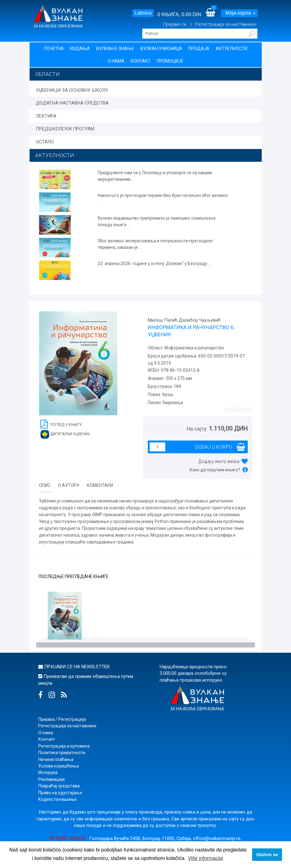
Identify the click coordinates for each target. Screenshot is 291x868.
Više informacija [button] (206, 858)
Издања (80, 49)
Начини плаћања (56, 759)
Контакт (141, 61)
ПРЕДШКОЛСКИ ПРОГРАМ (65, 129)
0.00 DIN (191, 14)
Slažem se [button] (267, 855)
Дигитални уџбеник (65, 434)
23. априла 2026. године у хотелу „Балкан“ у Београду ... (154, 264)
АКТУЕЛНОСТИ (55, 155)
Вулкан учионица (161, 49)
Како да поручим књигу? (215, 470)
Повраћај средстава (59, 786)
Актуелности (231, 49)
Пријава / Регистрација (62, 719)
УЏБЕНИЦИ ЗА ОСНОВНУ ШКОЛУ (72, 90)
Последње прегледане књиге (73, 577)
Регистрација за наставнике (226, 24)
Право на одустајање (60, 793)
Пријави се (176, 24)
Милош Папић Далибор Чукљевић (184, 320)
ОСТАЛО (45, 142)
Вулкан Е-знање (115, 49)
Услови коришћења (59, 766)
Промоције (170, 61)
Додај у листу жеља (219, 461)
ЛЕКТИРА (46, 116)
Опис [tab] (45, 485)
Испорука (48, 772)
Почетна (54, 49)
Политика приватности (62, 753)
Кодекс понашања (57, 799)
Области (47, 74)
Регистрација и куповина (64, 746)
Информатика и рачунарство (194, 348)
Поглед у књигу (61, 424)
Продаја (199, 49)
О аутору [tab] (69, 485)
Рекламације (52, 779)
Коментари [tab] (100, 485)
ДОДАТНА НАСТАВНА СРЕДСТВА (72, 103)
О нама (116, 61)
